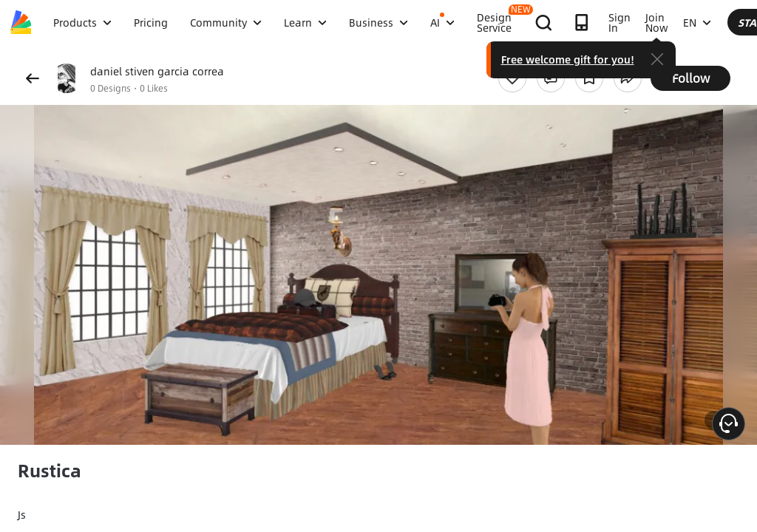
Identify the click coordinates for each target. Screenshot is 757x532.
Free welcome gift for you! (687, 59)
